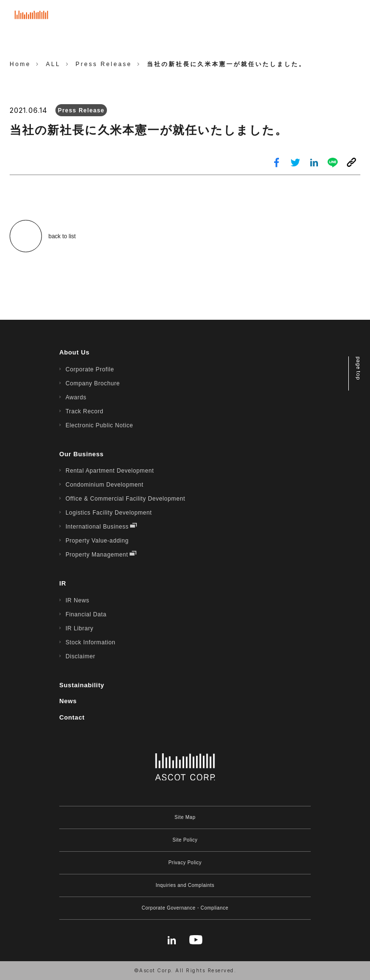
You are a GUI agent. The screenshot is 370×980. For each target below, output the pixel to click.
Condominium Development (105, 485)
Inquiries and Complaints (185, 885)
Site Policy (185, 840)
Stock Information (91, 642)
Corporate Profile (90, 369)
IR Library (79, 628)
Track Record (85, 411)
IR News (78, 600)
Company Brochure (93, 383)
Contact (72, 717)
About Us (74, 352)
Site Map (185, 817)
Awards (76, 397)
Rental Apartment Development (110, 471)
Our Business (81, 454)
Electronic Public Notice (99, 425)
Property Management (97, 555)
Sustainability (82, 685)
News (68, 701)
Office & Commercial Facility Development (126, 499)
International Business (97, 527)
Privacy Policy (185, 863)
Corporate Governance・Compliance (185, 908)
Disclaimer (80, 656)
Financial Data (86, 614)
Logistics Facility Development (109, 513)
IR (63, 583)
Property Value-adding (97, 541)
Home (20, 64)
